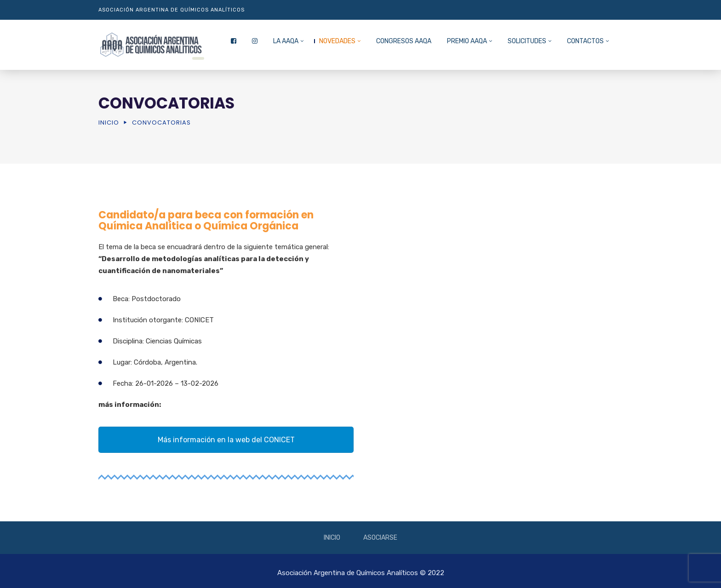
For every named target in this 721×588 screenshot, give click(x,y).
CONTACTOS (585, 41)
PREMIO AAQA (467, 41)
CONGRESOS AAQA (404, 41)
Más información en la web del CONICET (226, 440)
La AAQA (286, 41)
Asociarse (380, 538)
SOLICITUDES (527, 41)
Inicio (109, 123)
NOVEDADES (337, 41)
